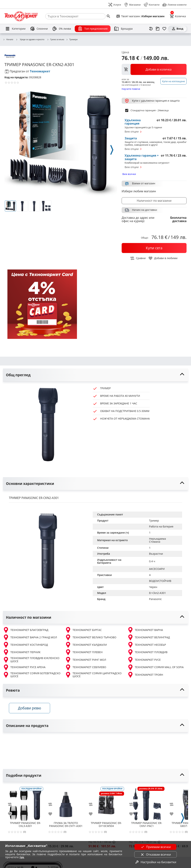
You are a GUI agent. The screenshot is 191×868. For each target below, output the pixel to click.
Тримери (72, 40)
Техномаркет (40, 71)
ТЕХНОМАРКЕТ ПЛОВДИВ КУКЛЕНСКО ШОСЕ (31, 660)
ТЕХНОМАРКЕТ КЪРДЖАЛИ (86, 645)
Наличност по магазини (154, 201)
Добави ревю (29, 708)
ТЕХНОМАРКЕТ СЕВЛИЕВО (86, 667)
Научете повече (131, 89)
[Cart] (178, 16)
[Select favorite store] (140, 16)
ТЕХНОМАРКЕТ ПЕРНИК (22, 652)
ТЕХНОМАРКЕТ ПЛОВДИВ (147, 652)
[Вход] (177, 29)
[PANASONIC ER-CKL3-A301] (25, 803)
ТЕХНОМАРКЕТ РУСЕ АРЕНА (24, 667)
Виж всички (129, 174)
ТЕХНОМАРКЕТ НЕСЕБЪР (147, 645)
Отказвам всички (155, 854)
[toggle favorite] (163, 258)
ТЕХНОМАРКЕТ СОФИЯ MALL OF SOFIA (155, 667)
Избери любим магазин (139, 191)
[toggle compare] (138, 258)
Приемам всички (155, 847)
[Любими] (164, 29)
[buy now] (154, 248)
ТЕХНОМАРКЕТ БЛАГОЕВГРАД (26, 630)
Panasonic (155, 599)
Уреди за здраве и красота (30, 39)
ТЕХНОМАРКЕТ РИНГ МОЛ (86, 660)
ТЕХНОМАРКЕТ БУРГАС (83, 630)
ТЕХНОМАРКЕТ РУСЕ (144, 660)
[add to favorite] (12, 814)
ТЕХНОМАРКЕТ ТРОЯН (145, 675)
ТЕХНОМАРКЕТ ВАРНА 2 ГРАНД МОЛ (30, 637)
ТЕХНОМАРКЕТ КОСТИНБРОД (25, 645)
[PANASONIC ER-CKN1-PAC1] (147, 803)
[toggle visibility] (95, 375)
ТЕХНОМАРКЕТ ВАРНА (145, 630)
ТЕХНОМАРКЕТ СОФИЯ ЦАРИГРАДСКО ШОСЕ (93, 675)
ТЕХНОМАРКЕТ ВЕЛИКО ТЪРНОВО (91, 637)
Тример (154, 521)
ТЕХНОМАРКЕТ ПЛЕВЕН (84, 652)
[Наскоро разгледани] (151, 29)
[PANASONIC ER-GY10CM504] (106, 803)
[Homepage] (21, 16)
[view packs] (154, 69)
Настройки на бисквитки (155, 862)
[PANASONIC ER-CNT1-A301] (66, 803)
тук (22, 857)
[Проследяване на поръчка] (158, 29)
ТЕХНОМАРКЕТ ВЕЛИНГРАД (149, 637)
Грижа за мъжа (56, 40)
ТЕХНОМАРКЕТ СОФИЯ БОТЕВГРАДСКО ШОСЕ (32, 675)
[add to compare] (12, 804)
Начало (8, 40)
